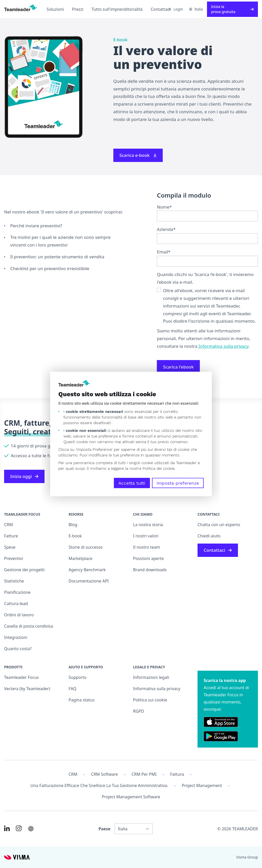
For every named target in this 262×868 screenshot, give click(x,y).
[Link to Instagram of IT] (19, 828)
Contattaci (161, 9)
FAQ (72, 689)
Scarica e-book (138, 155)
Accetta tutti (132, 483)
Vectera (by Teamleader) (27, 689)
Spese (10, 547)
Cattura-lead (16, 604)
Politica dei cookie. (159, 468)
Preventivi (14, 558)
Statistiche (14, 581)
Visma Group (247, 857)
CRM (9, 525)
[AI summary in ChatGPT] (31, 829)
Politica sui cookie (150, 700)
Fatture (11, 536)
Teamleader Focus (21, 677)
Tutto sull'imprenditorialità (117, 9)
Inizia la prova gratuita (232, 9)
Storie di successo (86, 547)
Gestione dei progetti (24, 570)
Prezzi (78, 9)
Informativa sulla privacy (224, 346)
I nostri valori (146, 536)
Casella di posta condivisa (29, 626)
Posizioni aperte (148, 558)
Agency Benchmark (87, 570)
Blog (73, 525)
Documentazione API (89, 581)
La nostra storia (148, 525)
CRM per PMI (144, 774)
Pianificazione (17, 592)
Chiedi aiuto (209, 536)
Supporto (78, 677)
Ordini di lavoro (19, 615)
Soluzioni (55, 9)
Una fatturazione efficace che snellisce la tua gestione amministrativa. (99, 785)
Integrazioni (16, 637)
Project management (202, 785)
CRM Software (105, 774)
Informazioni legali (151, 677)
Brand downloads (150, 570)
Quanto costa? (18, 649)
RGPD (139, 711)
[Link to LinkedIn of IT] (7, 828)
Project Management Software (131, 797)
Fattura (177, 774)
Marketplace (80, 558)
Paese (105, 829)
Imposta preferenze (178, 483)
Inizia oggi (24, 476)
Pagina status (81, 700)
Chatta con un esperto (219, 525)
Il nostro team (147, 547)
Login (176, 9)
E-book (75, 536)
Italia (196, 9)
